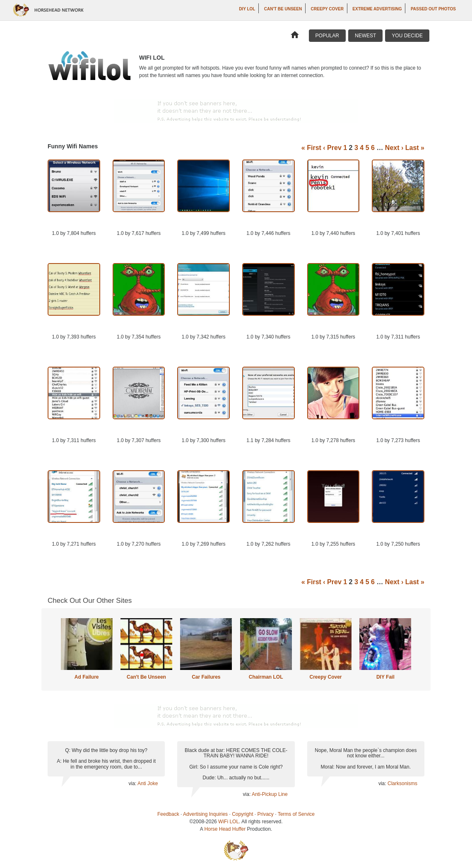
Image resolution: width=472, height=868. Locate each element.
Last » (415, 148)
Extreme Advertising (377, 9)
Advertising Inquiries (205, 814)
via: (133, 783)
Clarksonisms (402, 783)
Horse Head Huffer (225, 829)
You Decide (407, 36)
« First (311, 148)
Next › (394, 148)
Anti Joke (148, 783)
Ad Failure (87, 677)
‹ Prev (332, 148)
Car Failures (206, 677)
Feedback (168, 814)
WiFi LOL (229, 822)
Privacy (266, 814)
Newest (365, 36)
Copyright (242, 814)
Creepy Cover (327, 9)
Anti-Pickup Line (270, 794)
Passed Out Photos (433, 9)
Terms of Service (296, 814)
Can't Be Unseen (283, 9)
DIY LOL (247, 9)
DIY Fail (385, 677)
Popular (327, 36)
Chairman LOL (266, 677)
